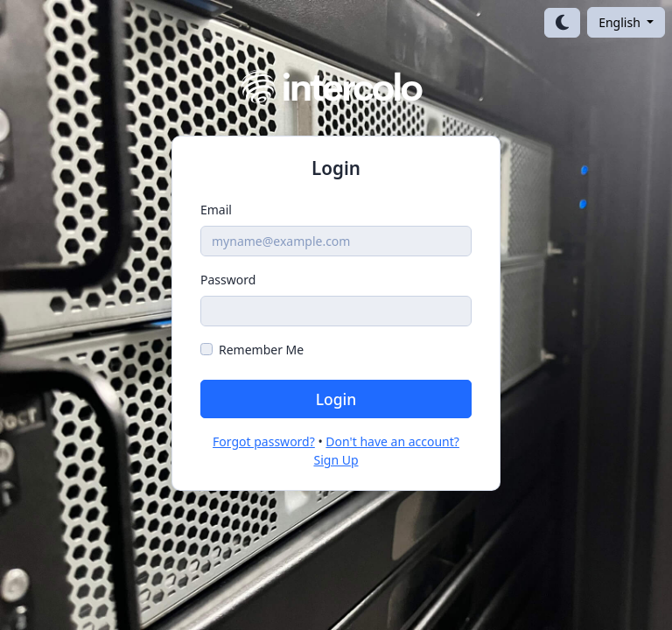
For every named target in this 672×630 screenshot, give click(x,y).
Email (216, 210)
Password (228, 280)
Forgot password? (264, 441)
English (621, 22)
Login (336, 399)
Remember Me (261, 350)
